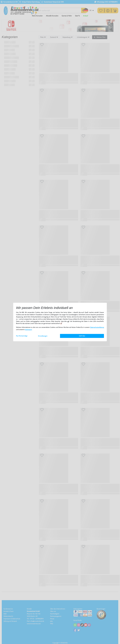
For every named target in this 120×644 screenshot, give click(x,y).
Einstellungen (43, 336)
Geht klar (82, 336)
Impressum (28, 330)
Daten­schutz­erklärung (97, 327)
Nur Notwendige (22, 336)
